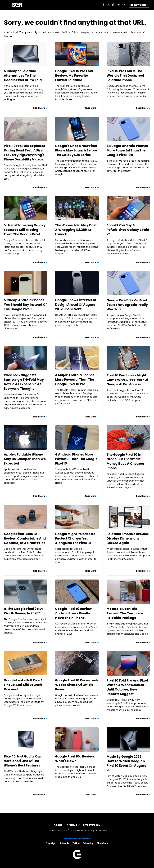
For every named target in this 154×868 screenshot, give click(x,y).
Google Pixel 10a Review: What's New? (75, 759)
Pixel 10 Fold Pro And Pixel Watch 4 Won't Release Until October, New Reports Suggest (127, 687)
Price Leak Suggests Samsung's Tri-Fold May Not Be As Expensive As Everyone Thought (24, 382)
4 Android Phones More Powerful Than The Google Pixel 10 (76, 459)
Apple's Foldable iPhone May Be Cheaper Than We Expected (25, 459)
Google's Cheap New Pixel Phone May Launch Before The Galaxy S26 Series (76, 150)
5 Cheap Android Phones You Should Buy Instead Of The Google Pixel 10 (25, 305)
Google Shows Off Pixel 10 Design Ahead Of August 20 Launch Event (76, 305)
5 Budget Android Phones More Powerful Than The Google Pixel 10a (127, 150)
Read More (39, 108)
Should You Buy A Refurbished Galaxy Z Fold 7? (128, 230)
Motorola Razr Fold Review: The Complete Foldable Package (125, 613)
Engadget (51, 843)
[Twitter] (109, 5)
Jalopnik (64, 843)
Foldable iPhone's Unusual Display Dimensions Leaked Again (128, 538)
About (58, 825)
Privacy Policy (91, 825)
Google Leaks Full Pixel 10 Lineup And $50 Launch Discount (24, 685)
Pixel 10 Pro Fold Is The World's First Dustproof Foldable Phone (125, 75)
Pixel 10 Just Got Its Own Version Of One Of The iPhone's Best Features (23, 761)
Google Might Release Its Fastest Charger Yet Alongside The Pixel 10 (75, 538)
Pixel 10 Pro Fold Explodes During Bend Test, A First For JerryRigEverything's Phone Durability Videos (24, 153)
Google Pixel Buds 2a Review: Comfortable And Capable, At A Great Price (25, 538)
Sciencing (88, 843)
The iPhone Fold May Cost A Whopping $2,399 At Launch (76, 230)
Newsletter (139, 5)
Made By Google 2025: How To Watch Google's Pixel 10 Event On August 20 (126, 763)
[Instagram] (114, 5)
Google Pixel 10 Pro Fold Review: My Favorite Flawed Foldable (74, 75)
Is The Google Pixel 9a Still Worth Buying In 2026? (25, 611)
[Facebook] (103, 5)
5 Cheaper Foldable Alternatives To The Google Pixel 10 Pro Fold (23, 75)
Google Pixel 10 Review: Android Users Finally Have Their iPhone (74, 613)
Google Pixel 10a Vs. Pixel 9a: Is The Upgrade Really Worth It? (127, 305)
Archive (72, 825)
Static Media (61, 831)
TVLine (76, 843)
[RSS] (124, 5)
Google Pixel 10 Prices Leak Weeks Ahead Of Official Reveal (77, 685)
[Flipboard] (119, 5)
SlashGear (103, 843)
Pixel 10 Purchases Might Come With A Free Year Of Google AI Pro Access (127, 380)
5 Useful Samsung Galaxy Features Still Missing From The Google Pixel (25, 230)
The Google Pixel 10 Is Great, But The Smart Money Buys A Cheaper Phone (125, 461)
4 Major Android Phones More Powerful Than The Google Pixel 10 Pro (75, 380)
